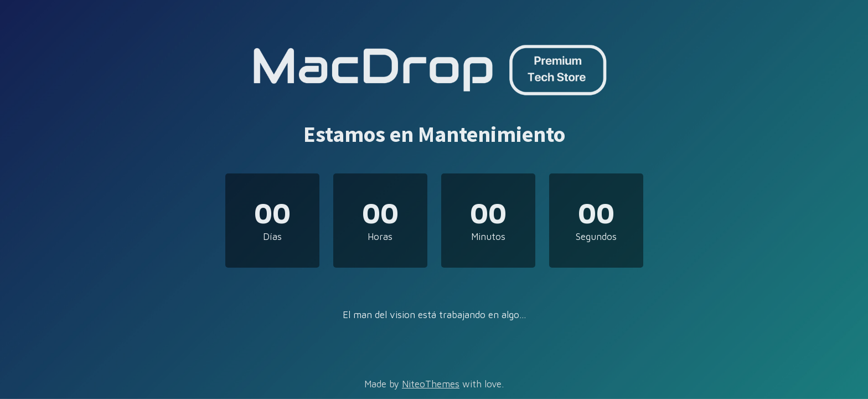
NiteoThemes (431, 384)
